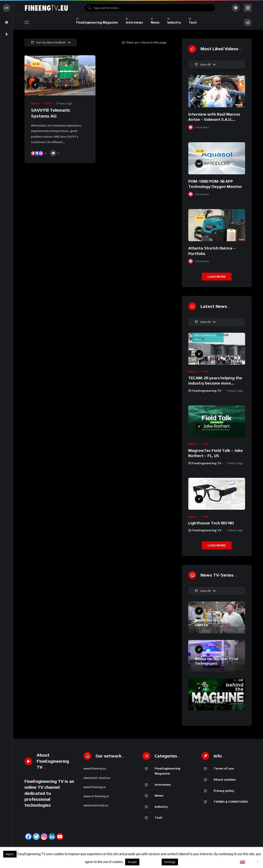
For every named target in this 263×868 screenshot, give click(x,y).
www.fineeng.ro (94, 787)
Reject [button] (10, 854)
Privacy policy (224, 791)
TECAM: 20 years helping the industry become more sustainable (215, 383)
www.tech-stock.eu (97, 778)
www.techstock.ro (96, 805)
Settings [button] (170, 862)
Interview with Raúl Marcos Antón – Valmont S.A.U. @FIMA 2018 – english (214, 120)
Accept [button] (132, 862)
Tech (48, 103)
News (35, 103)
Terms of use (224, 768)
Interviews (163, 785)
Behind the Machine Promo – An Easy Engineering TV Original (214, 702)
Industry (161, 807)
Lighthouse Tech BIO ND (211, 523)
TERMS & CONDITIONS (231, 802)
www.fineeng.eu (95, 768)
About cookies (225, 780)
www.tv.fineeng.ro (96, 796)
